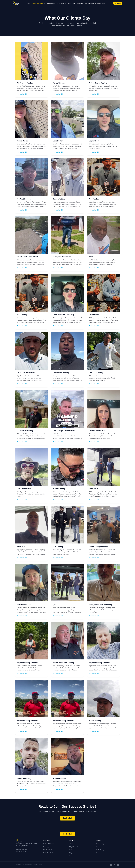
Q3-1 (55, 605)
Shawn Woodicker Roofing (64, 663)
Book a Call (67, 818)
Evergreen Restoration (62, 257)
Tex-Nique (21, 547)
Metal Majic (93, 489)
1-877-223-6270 (21, 852)
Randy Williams (59, 83)
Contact (69, 3)
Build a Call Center (100, 3)
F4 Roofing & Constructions (64, 431)
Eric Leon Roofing (96, 373)
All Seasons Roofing (25, 83)
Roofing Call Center (37, 3)
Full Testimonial (23, 94)
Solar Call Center (89, 3)
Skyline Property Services (27, 663)
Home (29, 3)
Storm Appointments (50, 3)
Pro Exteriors (94, 315)
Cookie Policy (100, 850)
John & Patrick (59, 199)
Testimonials (80, 3)
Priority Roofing (59, 779)
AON (91, 257)
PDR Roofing (58, 547)
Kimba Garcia (22, 141)
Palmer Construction (97, 431)
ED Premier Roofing (25, 431)
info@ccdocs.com (22, 849)
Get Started (118, 3)
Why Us (63, 3)
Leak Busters (58, 141)
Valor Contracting (24, 779)
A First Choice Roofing (98, 83)
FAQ (97, 853)
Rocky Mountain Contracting (100, 605)
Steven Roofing (95, 721)
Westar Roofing (59, 489)
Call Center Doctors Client (27, 257)
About (58, 3)
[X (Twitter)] (114, 865)
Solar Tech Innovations (26, 373)
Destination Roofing (61, 373)
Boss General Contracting (63, 315)
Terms (98, 847)
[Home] (28, 841)
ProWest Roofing (24, 199)
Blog (74, 3)
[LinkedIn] (118, 865)
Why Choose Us (74, 847)
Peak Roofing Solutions (98, 547)
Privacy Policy (100, 844)
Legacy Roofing (95, 141)
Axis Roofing (94, 199)
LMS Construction (24, 489)
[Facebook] (111, 865)
